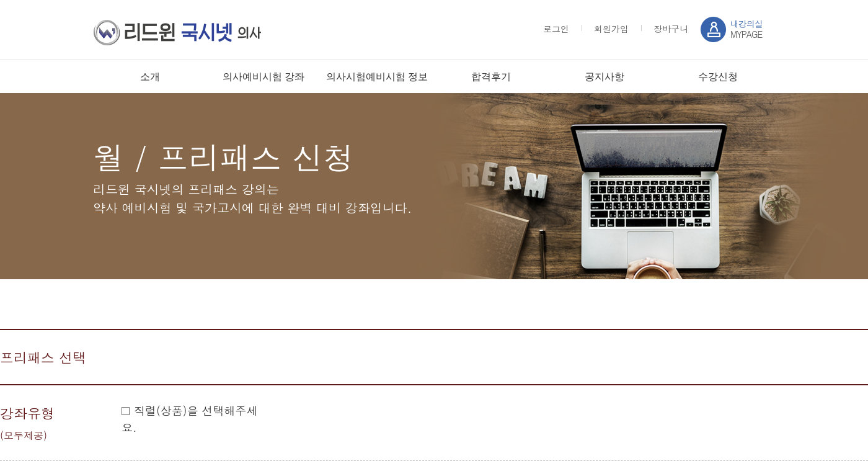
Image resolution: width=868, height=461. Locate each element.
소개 (150, 77)
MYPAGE (746, 29)
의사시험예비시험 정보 (377, 77)
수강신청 (718, 77)
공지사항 (604, 77)
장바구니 (671, 29)
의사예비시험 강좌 (263, 77)
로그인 (556, 29)
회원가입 (611, 29)
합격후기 (491, 77)
